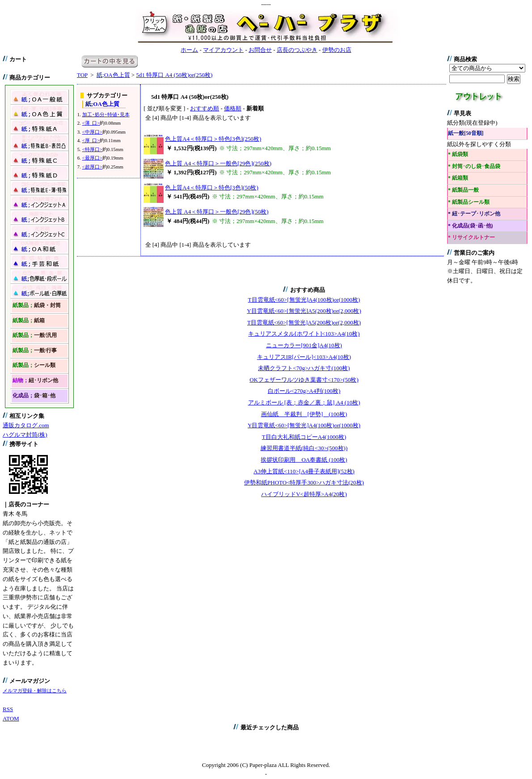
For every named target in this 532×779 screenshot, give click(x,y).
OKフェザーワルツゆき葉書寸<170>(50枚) (304, 380)
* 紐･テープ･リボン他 (474, 214)
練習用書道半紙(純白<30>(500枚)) (304, 448)
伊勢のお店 (337, 50)
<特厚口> (92, 149)
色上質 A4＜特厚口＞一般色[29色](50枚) (217, 212)
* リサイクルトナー (471, 238)
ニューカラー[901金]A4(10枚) (304, 345)
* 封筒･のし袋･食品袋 (474, 166)
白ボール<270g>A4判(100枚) (304, 391)
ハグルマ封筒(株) (25, 435)
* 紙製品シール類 (469, 202)
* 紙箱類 (458, 178)
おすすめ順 (205, 108)
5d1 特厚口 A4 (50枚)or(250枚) (174, 75)
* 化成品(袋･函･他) (471, 226)
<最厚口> (92, 158)
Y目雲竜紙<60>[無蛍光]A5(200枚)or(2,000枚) (304, 311)
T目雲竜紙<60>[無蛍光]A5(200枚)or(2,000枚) (304, 322)
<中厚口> (92, 132)
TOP (82, 75)
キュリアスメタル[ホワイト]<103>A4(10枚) (304, 334)
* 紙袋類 (458, 154)
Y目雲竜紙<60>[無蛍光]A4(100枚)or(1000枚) (304, 425)
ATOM (11, 718)
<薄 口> (91, 123)
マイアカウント (223, 50)
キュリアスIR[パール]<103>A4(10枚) (304, 357)
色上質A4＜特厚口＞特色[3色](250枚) (213, 139)
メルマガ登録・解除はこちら (35, 691)
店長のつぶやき (297, 50)
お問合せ (260, 50)
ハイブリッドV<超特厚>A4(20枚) (304, 494)
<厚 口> (91, 140)
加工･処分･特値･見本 (106, 114)
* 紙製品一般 (463, 190)
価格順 (233, 108)
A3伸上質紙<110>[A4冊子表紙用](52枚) (304, 471)
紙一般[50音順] (466, 133)
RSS (8, 709)
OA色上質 (113, 75)
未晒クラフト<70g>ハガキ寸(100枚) (304, 368)
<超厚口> (92, 167)
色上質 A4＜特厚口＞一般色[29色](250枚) (218, 163)
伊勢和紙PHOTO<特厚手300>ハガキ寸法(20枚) (304, 482)
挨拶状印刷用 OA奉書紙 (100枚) (304, 460)
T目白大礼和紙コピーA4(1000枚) (304, 437)
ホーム (189, 50)
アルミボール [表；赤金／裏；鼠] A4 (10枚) (304, 402)
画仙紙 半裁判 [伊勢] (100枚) (304, 414)
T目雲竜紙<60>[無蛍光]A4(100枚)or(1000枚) (304, 300)
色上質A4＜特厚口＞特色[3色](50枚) (212, 187)
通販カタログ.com (26, 425)
